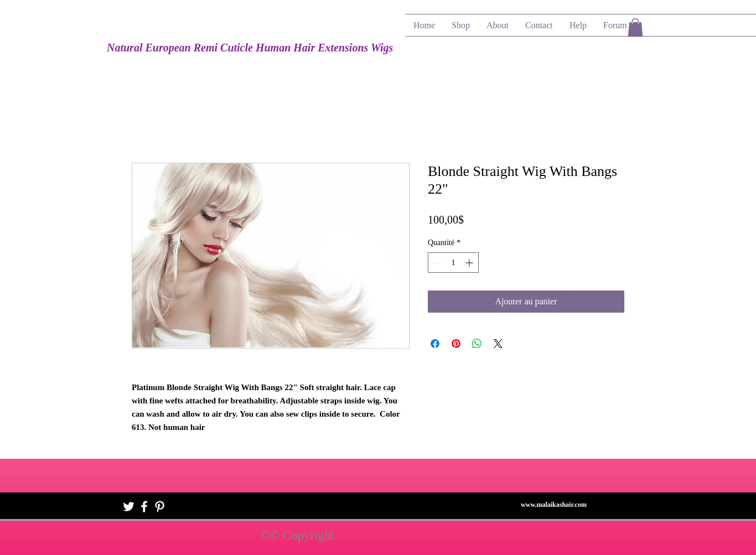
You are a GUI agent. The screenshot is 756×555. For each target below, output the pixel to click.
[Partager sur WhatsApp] (477, 344)
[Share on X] (498, 344)
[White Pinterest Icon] (160, 507)
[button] (635, 27)
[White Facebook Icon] (144, 507)
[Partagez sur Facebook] (435, 344)
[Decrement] (436, 263)
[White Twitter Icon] (129, 507)
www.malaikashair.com (554, 505)
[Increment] (470, 263)
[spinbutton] (453, 263)
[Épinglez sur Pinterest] (456, 344)
